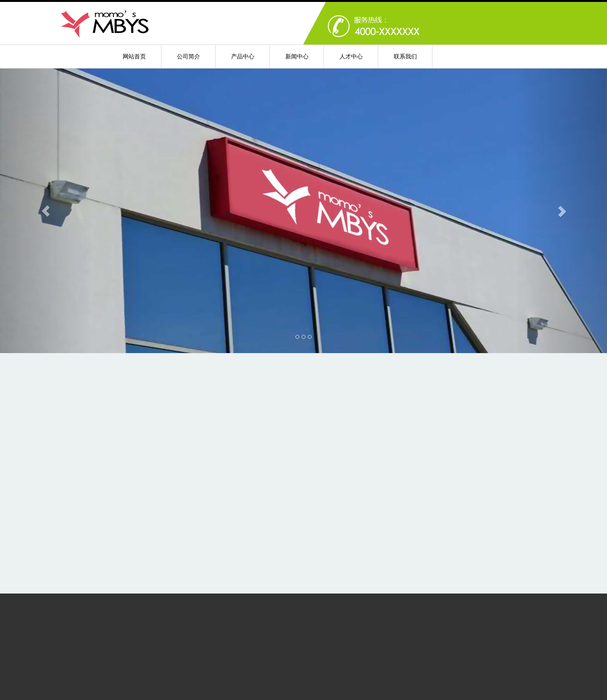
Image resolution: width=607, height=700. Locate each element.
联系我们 (405, 56)
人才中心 (351, 56)
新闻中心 (297, 56)
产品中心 (243, 56)
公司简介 (189, 56)
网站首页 (134, 56)
